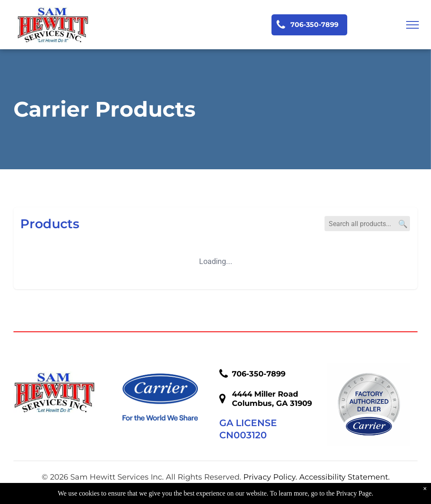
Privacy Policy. (270, 477)
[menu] (412, 25)
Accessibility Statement (344, 477)
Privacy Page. (355, 493)
